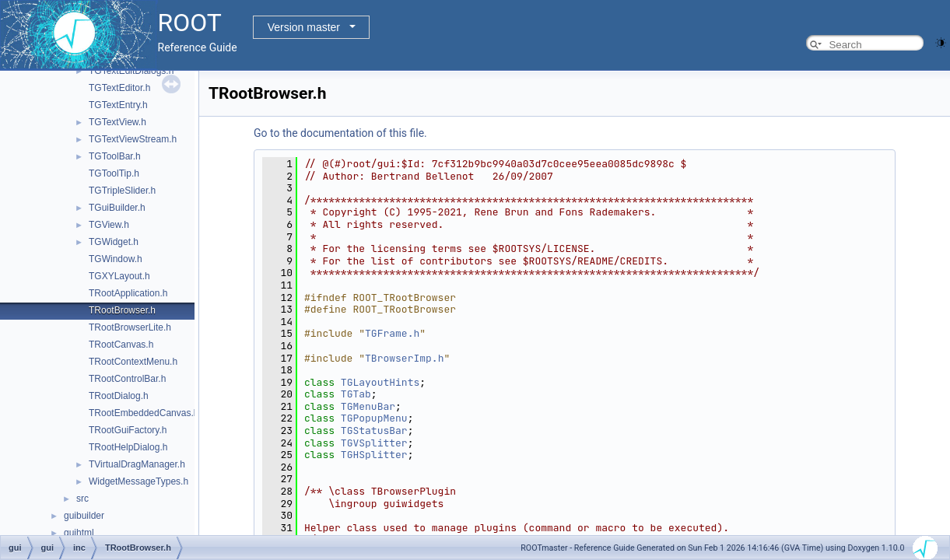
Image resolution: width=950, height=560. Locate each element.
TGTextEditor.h (119, 88)
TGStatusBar (374, 430)
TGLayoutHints (380, 382)
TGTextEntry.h (118, 105)
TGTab (356, 394)
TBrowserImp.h (404, 358)
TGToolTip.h (114, 173)
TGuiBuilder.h (117, 208)
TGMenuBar (368, 406)
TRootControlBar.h (127, 379)
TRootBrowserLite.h (130, 327)
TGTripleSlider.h (122, 191)
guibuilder (84, 516)
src (82, 499)
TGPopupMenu (374, 418)
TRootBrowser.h (122, 310)
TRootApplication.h (128, 293)
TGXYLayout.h (119, 276)
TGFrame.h (392, 333)
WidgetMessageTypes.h (138, 481)
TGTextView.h (117, 122)
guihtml (79, 533)
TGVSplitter (374, 443)
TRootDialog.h (119, 396)
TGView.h (109, 225)
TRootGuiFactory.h (128, 430)
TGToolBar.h (115, 156)
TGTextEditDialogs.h (131, 71)
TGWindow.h (116, 259)
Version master (304, 27)
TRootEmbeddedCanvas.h (144, 413)
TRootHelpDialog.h (128, 447)
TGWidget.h (114, 242)
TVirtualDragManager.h (137, 464)
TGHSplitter (374, 455)
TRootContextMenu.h (133, 362)
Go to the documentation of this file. (340, 133)
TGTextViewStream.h (133, 139)
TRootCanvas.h (121, 345)
